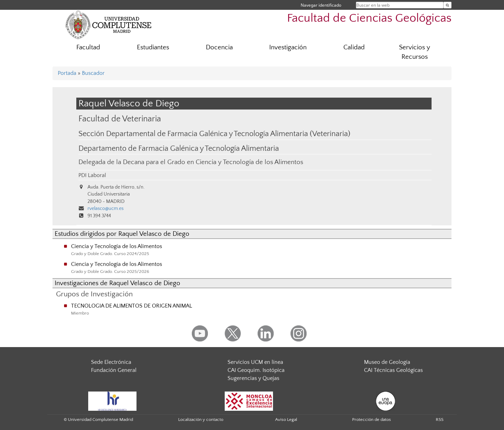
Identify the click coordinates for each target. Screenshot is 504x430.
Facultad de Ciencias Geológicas (369, 18)
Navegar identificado (321, 5)
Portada (67, 73)
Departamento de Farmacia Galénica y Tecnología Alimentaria (179, 149)
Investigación (288, 47)
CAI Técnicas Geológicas (393, 370)
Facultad (88, 47)
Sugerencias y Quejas (253, 378)
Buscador (93, 73)
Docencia (219, 47)
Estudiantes (153, 47)
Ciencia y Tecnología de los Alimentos (117, 246)
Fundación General (114, 370)
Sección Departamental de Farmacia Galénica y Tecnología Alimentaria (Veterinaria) (214, 134)
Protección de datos (372, 420)
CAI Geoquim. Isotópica (256, 370)
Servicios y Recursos (415, 52)
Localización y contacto (201, 420)
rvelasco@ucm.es (106, 209)
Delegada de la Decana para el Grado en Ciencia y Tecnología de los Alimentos (191, 162)
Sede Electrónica (111, 362)
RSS (440, 420)
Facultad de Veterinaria (120, 119)
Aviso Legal (286, 420)
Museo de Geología (387, 362)
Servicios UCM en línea (255, 362)
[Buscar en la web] (447, 5)
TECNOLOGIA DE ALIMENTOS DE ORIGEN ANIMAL (132, 306)
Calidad (354, 47)
